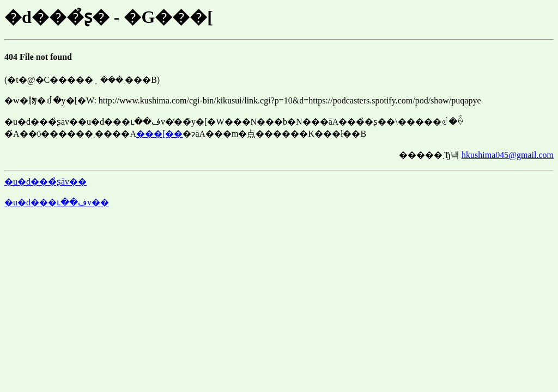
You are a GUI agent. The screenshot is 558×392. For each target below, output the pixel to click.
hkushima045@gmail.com (508, 155)
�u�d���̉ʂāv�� (46, 182)
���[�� (159, 134)
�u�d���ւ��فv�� (57, 202)
